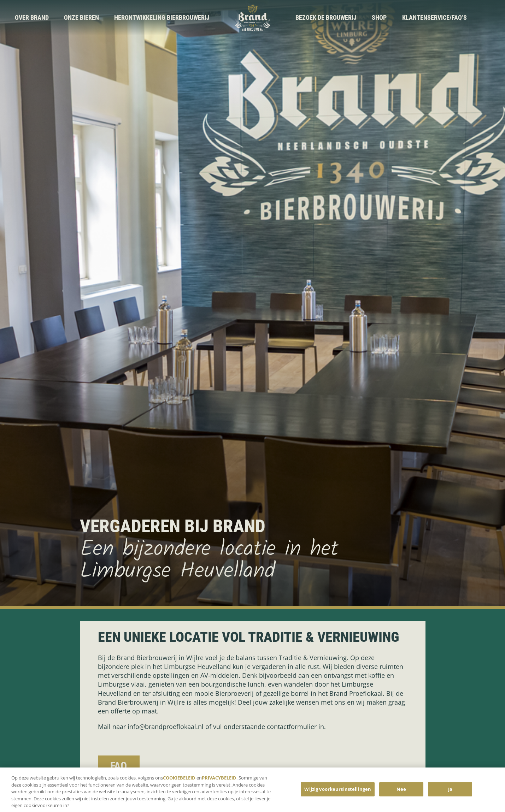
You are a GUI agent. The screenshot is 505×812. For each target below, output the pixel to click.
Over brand (32, 17)
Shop (379, 17)
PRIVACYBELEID (219, 780)
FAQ (119, 766)
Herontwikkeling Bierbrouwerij (162, 17)
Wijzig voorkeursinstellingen (338, 792)
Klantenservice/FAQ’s (434, 17)
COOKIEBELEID (179, 780)
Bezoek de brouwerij (326, 17)
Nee (401, 792)
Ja (450, 792)
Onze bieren (81, 17)
